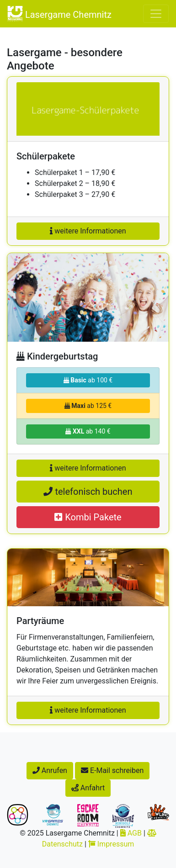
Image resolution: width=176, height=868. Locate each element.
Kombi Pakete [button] (88, 517)
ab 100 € (88, 380)
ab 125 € (88, 406)
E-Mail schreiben (112, 770)
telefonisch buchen (88, 492)
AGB (131, 833)
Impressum (111, 844)
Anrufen (50, 770)
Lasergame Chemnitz (59, 14)
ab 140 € (88, 431)
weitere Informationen (88, 231)
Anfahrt (88, 788)
